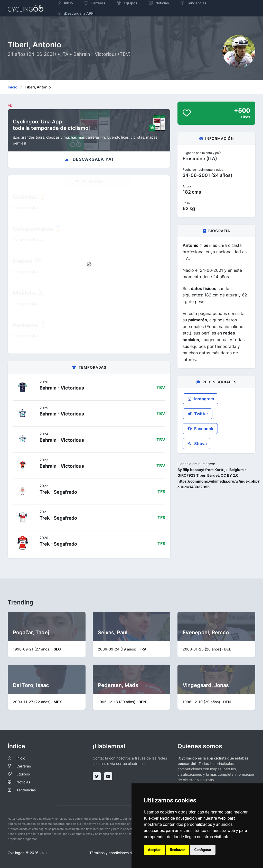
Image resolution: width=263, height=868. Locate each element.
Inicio (13, 87)
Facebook (200, 429)
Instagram (200, 399)
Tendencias (26, 790)
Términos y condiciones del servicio (119, 853)
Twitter (198, 414)
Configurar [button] (203, 850)
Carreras (24, 766)
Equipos (23, 774)
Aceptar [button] (154, 850)
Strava (197, 444)
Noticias (23, 782)
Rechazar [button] (178, 850)
